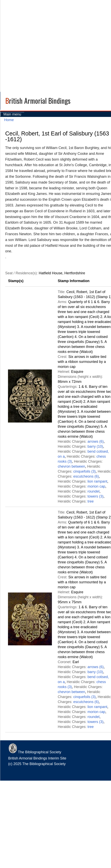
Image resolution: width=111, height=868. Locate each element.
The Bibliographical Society (35, 752)
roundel (93, 491)
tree (91, 501)
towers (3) (95, 496)
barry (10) (95, 446)
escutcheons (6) (86, 476)
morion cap (96, 486)
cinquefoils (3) (84, 471)
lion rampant (97, 481)
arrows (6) (96, 441)
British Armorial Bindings (38, 100)
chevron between (71, 466)
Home (9, 120)
